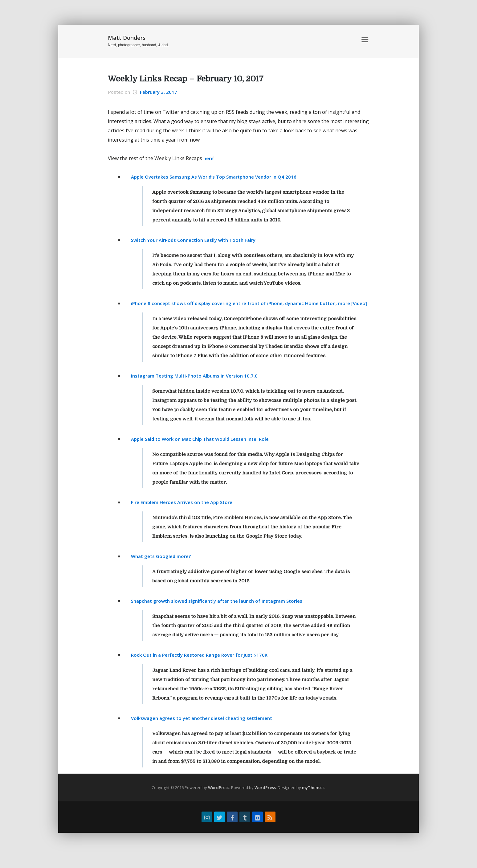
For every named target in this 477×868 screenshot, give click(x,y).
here (209, 158)
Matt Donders (127, 38)
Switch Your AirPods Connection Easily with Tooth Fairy (197, 240)
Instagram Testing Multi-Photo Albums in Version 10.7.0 (198, 385)
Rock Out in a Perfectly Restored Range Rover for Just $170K (204, 664)
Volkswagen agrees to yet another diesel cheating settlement (206, 727)
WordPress (219, 797)
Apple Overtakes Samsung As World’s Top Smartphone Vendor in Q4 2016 (219, 177)
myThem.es (313, 797)
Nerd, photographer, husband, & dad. (138, 45)
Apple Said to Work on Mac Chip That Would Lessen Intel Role (204, 448)
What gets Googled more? (163, 565)
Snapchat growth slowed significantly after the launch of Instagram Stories (222, 610)
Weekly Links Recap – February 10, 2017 (186, 79)
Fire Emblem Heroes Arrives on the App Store (185, 511)
